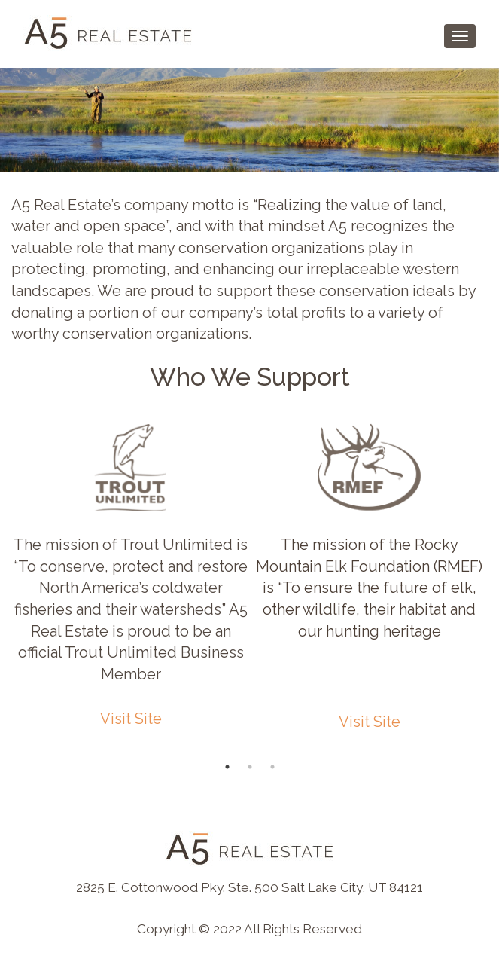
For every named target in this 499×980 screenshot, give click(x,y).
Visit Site (131, 719)
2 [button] (250, 767)
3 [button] (272, 767)
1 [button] (227, 767)
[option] (131, 578)
